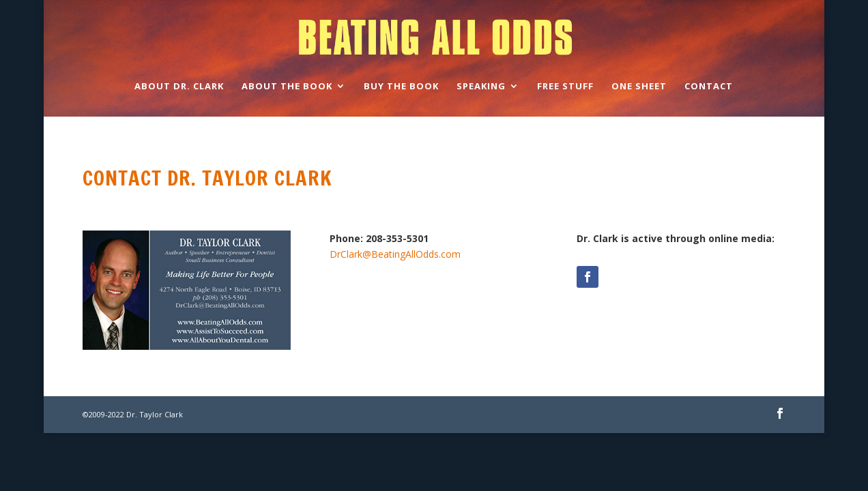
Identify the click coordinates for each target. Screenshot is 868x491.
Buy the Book (401, 87)
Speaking (481, 87)
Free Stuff (565, 87)
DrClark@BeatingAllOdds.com (395, 254)
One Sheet (639, 87)
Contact (709, 87)
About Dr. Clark (179, 87)
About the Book (287, 87)
